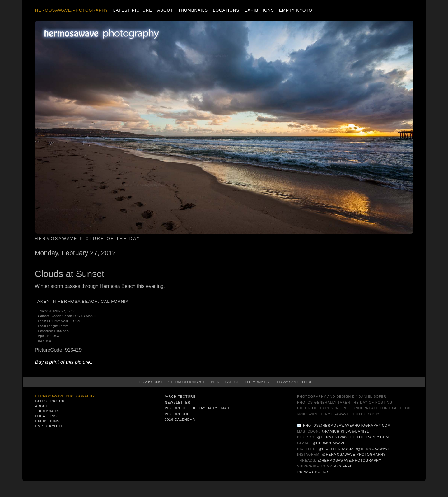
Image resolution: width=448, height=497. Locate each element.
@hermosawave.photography (354, 454)
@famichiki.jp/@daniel (345, 431)
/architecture (180, 396)
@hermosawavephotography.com (353, 437)
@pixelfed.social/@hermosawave (355, 449)
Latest (232, 382)
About (165, 10)
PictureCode (178, 414)
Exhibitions (259, 10)
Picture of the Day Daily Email (197, 408)
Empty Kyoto (296, 10)
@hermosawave (329, 443)
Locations (226, 10)
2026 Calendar (180, 420)
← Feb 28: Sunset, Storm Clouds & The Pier (175, 382)
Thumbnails (193, 10)
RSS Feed (343, 466)
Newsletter (177, 402)
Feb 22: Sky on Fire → (296, 382)
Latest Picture (133, 10)
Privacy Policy (313, 472)
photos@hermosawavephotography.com (347, 425)
